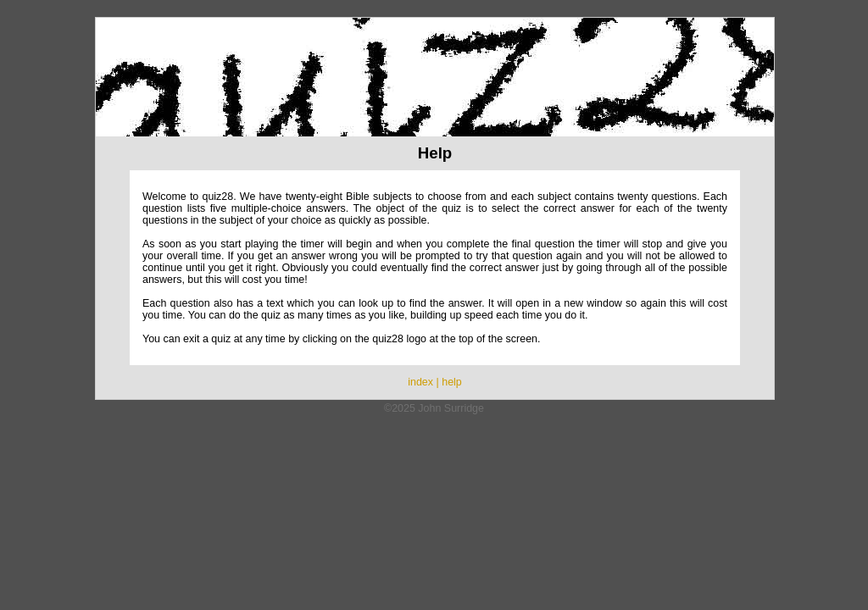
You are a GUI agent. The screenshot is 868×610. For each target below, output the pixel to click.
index (420, 382)
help (452, 382)
